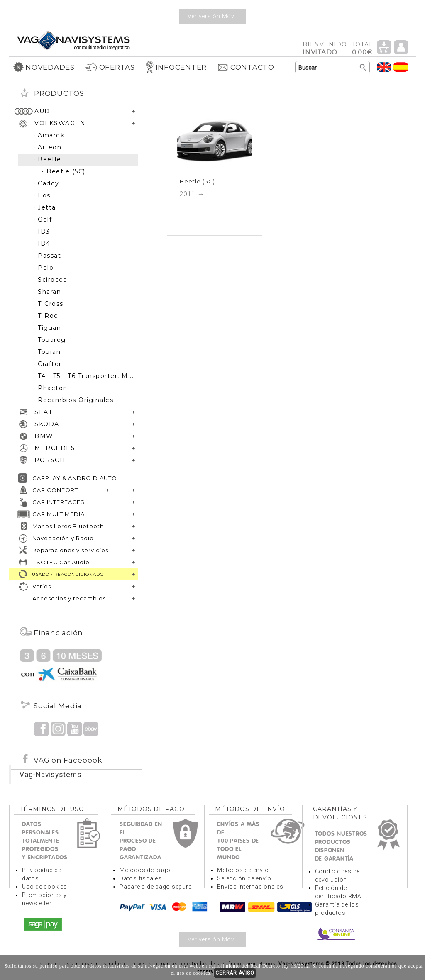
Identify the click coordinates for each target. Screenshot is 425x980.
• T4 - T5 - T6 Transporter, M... (83, 376)
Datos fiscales (141, 878)
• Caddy (46, 183)
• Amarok (49, 135)
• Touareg (50, 340)
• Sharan (47, 292)
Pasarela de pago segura (156, 887)
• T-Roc (46, 316)
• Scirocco (50, 280)
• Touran (47, 352)
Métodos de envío (243, 870)
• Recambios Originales (73, 400)
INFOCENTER (176, 67)
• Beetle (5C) (64, 171)
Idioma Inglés (384, 67)
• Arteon (47, 147)
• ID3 (42, 232)
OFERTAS (110, 67)
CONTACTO (246, 67)
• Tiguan (47, 328)
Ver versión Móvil (213, 16)
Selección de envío (244, 878)
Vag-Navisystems (50, 775)
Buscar (363, 68)
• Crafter (48, 364)
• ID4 (42, 244)
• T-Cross (48, 304)
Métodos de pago (145, 870)
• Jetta (45, 207)
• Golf (43, 219)
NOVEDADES (44, 67)
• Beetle (47, 159)
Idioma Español (401, 67)
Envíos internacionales (250, 887)
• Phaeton (50, 388)
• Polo (43, 268)
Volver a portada (73, 40)
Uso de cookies (45, 887)
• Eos (42, 195)
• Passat (47, 256)
